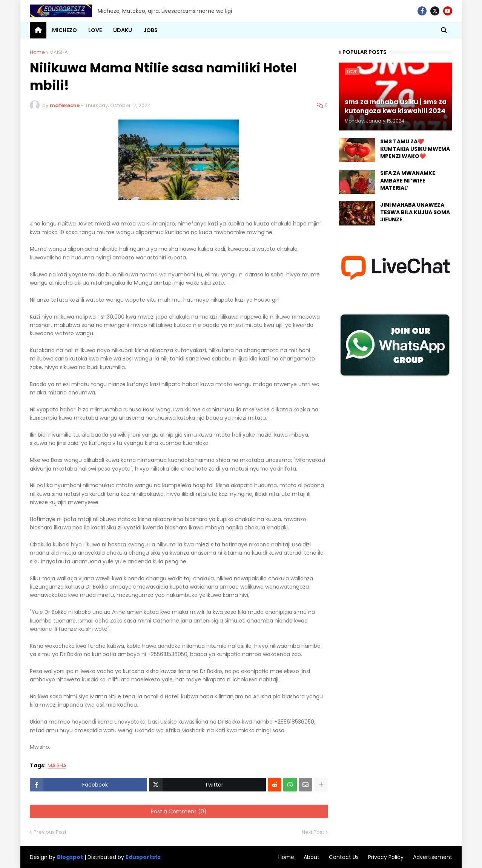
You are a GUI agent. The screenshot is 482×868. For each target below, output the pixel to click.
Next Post (313, 832)
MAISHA (59, 52)
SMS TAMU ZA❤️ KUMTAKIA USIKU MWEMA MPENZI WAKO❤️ (415, 149)
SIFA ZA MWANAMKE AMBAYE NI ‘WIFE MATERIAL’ (408, 181)
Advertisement (433, 857)
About (312, 857)
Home (37, 52)
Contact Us (344, 857)
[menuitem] (38, 30)
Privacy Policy (386, 857)
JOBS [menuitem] (150, 30)
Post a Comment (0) (179, 811)
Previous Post (50, 832)
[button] (444, 30)
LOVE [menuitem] (95, 30)
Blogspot (70, 857)
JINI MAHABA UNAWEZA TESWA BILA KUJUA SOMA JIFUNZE (415, 212)
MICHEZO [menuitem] (64, 30)
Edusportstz (143, 857)
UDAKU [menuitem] (123, 30)
